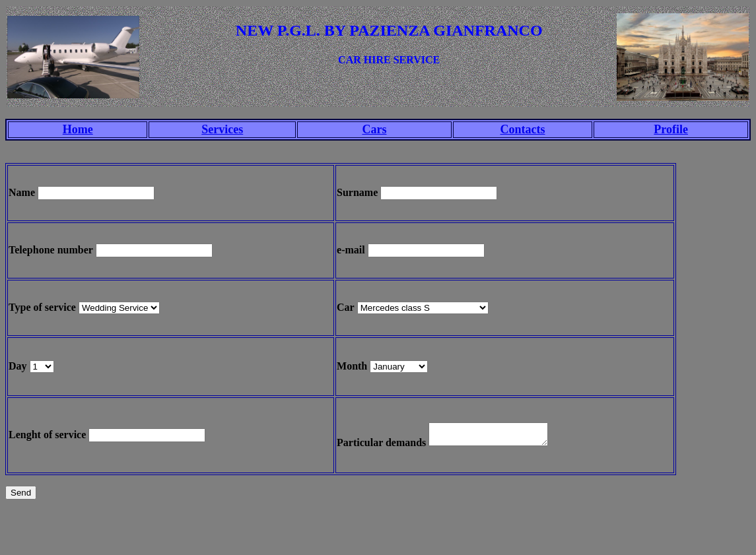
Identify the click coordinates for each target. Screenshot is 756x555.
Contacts (523, 129)
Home (78, 129)
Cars (374, 129)
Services (222, 129)
